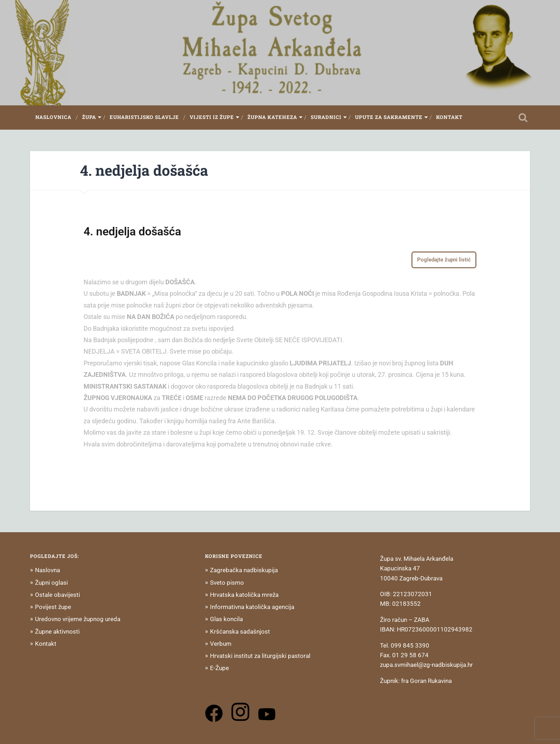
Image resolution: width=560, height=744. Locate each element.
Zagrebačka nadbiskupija (244, 570)
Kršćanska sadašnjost (240, 631)
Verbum (221, 644)
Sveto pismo (227, 583)
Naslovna (47, 570)
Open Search (523, 118)
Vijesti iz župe (212, 117)
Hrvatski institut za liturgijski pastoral (260, 656)
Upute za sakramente (389, 117)
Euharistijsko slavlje (144, 117)
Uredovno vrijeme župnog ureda (78, 619)
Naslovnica (53, 117)
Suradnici (326, 117)
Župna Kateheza (272, 117)
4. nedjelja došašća (144, 170)
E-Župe (219, 668)
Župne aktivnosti (57, 631)
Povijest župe (53, 607)
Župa (89, 117)
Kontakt (449, 117)
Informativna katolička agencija (252, 607)
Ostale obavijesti (57, 595)
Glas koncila (226, 619)
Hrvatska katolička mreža (244, 595)
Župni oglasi (51, 583)
